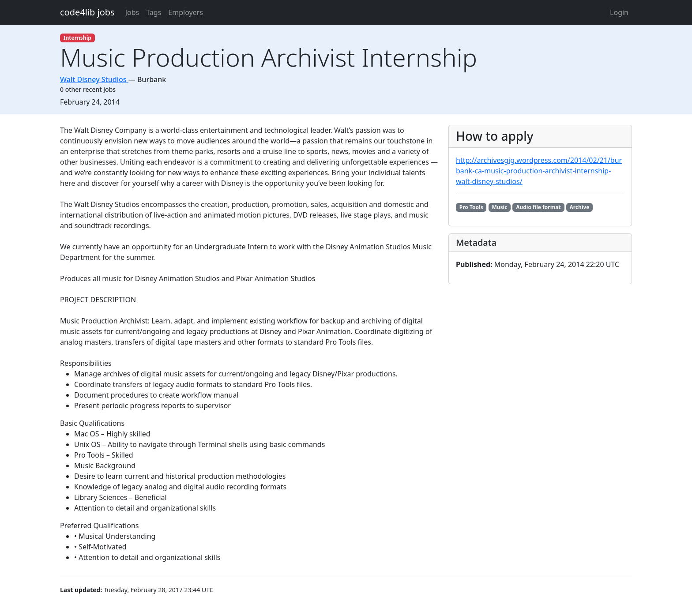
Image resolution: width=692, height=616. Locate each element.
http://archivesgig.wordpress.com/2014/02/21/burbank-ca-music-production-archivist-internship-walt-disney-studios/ (539, 171)
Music (499, 207)
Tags (154, 12)
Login (619, 12)
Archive (580, 207)
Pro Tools (471, 207)
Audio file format (538, 207)
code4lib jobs (87, 12)
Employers (186, 12)
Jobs (132, 12)
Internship (77, 38)
